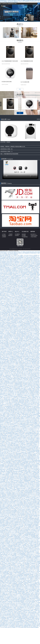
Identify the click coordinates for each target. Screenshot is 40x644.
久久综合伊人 (35, 496)
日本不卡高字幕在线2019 (18, 408)
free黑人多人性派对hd (18, 540)
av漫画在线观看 (11, 259)
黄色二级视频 (17, 413)
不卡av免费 (4, 413)
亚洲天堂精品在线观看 (27, 312)
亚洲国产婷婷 (15, 265)
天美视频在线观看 (21, 533)
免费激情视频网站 (17, 404)
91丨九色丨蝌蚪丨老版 (31, 388)
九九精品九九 (3, 347)
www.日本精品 (3, 527)
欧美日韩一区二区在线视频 (27, 455)
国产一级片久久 (10, 590)
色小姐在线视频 (32, 296)
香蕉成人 (15, 439)
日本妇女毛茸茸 (7, 365)
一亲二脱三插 (26, 255)
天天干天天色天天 (32, 572)
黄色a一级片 (29, 363)
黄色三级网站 (27, 401)
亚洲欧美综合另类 (29, 418)
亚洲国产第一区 (3, 270)
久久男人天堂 (23, 288)
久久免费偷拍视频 (6, 382)
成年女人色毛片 (8, 442)
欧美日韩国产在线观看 (4, 255)
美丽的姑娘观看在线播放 (32, 613)
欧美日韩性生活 (37, 290)
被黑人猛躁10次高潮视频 (12, 260)
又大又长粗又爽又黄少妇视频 (27, 260)
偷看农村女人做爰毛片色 (23, 315)
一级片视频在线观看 (9, 408)
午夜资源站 (16, 301)
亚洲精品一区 (20, 544)
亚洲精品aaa (8, 586)
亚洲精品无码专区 (28, 364)
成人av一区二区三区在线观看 (17, 256)
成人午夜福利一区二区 (7, 556)
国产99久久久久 (15, 296)
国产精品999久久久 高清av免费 (22, 380)
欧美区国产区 (37, 391)
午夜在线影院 (33, 472)
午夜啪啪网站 (16, 426)
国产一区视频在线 (26, 299)
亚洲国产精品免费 (30, 568)
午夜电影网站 (2, 599)
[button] (1, 104)
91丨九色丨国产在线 (25, 416)
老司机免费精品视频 (16, 448)
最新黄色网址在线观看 (16, 457)
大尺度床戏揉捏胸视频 (13, 360)
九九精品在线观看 (31, 617)
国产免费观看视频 (31, 265)
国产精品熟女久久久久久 (12, 395)
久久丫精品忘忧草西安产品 (19, 482)
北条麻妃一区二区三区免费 (11, 417)
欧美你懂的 (9, 289)
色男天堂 (5, 532)
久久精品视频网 (26, 358)
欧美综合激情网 (16, 353)
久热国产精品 (22, 521)
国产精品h (6, 315)
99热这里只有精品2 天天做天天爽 (11, 583)
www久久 (5, 301)
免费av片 (16, 255)
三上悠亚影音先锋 (5, 316)
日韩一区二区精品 (7, 309)
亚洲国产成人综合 (12, 328)
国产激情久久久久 (15, 534)
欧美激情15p (8, 277)
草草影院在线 (9, 495)
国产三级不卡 (17, 282)
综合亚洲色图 (22, 307)
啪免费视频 (4, 428)
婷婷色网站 (12, 371)
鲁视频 (18, 392)
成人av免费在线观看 (6, 571)
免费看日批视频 (3, 266)
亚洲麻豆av (5, 337)
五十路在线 (34, 390)
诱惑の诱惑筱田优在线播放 (28, 272)
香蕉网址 (24, 423)
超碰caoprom (29, 282)
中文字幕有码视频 (22, 445)
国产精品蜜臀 (6, 343)
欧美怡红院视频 (32, 462)
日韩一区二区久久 (4, 392)
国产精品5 (2, 364)
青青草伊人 (19, 266)
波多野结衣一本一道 (22, 291)
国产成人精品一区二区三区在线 (32, 574)
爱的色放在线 (32, 358)
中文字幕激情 (13, 290)
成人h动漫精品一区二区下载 (10, 543)
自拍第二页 (2, 305)
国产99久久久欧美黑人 (8, 587)
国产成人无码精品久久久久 (10, 364)
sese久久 (13, 299)
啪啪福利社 (7, 475)
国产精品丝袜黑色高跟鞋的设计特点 (28, 300)
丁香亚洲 (19, 593)
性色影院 (5, 352)
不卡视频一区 (29, 397)
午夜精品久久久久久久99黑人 (11, 608)
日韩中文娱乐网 (18, 604)
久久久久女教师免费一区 (34, 341)
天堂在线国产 (15, 343)
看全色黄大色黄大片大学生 (14, 578)
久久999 (22, 262)
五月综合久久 (31, 255)
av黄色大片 (29, 263)
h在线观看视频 (13, 323)
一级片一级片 (5, 260)
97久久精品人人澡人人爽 (18, 440)
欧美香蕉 (31, 338)
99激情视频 (38, 388)
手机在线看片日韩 (22, 561)
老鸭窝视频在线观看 (18, 384)
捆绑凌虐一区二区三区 (15, 459)
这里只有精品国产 (4, 558)
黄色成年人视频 (33, 321)
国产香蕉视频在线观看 (29, 366)
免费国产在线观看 (15, 587)
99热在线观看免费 (13, 429)
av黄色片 (36, 326)
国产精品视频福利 (36, 373)
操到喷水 (26, 306)
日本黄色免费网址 (23, 263)
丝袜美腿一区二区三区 (13, 272)
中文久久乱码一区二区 (27, 256)
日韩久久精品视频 (35, 576)
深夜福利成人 (32, 532)
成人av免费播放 (10, 389)
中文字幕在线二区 (20, 564)
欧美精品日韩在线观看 (9, 456)
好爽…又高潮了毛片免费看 (32, 544)
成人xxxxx (13, 289)
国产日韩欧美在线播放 (20, 366)
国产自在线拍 (30, 315)
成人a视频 (38, 564)
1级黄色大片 (33, 289)
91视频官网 (25, 390)
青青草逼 (13, 586)
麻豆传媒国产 (22, 364)
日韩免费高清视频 (15, 271)
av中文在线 (2, 579)
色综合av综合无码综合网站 (9, 282)
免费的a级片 (21, 347)
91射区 (24, 349)
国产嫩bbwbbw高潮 (4, 273)
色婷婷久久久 (34, 603)
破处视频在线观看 (18, 275)
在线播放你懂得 (31, 370)
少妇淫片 (16, 541)
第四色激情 (28, 280)
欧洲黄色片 (3, 538)
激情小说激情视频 (36, 491)
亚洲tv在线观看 (32, 567)
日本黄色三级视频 (27, 262)
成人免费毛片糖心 (32, 367)
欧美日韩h (30, 308)
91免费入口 (37, 356)
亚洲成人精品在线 (17, 613)
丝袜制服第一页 (30, 310)
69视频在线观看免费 (5, 458)
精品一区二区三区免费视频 (15, 280)
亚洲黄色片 (16, 400)
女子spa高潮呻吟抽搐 (16, 311)
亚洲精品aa (29, 450)
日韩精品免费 (10, 505)
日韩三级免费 (27, 422)
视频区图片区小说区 (31, 552)
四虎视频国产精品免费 (19, 585)
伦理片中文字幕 (12, 467)
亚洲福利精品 (3, 565)
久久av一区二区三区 (17, 603)
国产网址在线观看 (3, 283)
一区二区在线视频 (26, 321)
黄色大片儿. (11, 398)
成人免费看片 (24, 438)
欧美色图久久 (15, 270)
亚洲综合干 (18, 429)
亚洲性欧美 (22, 302)
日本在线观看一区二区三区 (31, 314)
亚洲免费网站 (14, 269)
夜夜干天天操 (26, 542)
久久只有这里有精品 (33, 419)
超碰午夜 (25, 503)
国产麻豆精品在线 (20, 518)
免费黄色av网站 (22, 401)
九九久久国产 (7, 331)
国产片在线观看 (25, 327)
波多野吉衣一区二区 (9, 339)
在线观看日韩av (3, 494)
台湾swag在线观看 (11, 279)
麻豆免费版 (30, 467)
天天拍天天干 (2, 492)
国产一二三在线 (19, 595)
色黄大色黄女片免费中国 (16, 348)
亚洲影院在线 (8, 323)
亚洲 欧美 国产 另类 (22, 337)
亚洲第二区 (29, 423)
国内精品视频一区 (29, 345)
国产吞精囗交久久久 (33, 354)
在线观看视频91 (22, 316)
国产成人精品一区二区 (21, 559)
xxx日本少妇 (14, 266)
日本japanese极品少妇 (14, 321)
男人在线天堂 (28, 374)
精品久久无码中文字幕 (35, 284)
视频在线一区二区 (33, 518)
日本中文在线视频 (16, 421)
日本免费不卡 (32, 343)
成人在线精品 (19, 414)
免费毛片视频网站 (35, 525)
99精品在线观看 (24, 594)
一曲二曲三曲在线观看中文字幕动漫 (28, 506)
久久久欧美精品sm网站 (31, 448)
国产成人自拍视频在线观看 (34, 414)
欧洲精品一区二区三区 (35, 395)
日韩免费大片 (9, 256)
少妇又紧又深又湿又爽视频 (5, 379)
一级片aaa (28, 278)
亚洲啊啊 (33, 301)
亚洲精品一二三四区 (11, 376)
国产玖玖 (14, 335)
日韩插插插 (21, 338)
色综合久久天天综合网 (10, 295)
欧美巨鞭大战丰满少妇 (32, 484)
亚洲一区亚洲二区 (28, 469)
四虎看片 (22, 492)
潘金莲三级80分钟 (10, 361)
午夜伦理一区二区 (32, 372)
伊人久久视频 (21, 473)
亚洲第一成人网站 (26, 408)
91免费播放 (23, 336)
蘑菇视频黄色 (11, 440)
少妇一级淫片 (23, 547)
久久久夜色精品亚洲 (22, 568)
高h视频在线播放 (20, 447)
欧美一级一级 (20, 516)
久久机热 (16, 477)
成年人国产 (19, 416)
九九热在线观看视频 (21, 579)
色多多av (34, 411)
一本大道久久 (28, 559)
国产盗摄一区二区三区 (24, 435)
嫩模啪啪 (34, 455)
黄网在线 (10, 468)
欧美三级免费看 (34, 297)
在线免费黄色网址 (24, 398)
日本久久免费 (31, 286)
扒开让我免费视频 (19, 386)
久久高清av (2, 330)
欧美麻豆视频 (22, 356)
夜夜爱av (10, 584)
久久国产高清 (28, 307)
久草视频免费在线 (24, 448)
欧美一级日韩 (2, 317)
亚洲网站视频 (4, 306)
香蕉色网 (34, 503)
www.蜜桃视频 (20, 326)
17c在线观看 (22, 413)
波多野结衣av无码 (9, 263)
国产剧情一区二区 (13, 317)
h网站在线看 (17, 293)
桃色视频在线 (21, 405)
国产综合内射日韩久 (21, 513)
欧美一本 (2, 451)
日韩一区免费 (17, 302)
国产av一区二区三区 (31, 495)
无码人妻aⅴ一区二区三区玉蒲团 (16, 393)
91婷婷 (31, 259)
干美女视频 (4, 439)
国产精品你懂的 (34, 410)
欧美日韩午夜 (10, 525)
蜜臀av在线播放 (26, 341)
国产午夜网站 (11, 486)
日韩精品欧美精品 (23, 427)
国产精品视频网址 (21, 354)
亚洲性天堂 (4, 310)
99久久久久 (25, 371)
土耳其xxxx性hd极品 (8, 457)
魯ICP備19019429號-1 (27, 249)
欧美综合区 (14, 407)
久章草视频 (10, 470)
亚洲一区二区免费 (27, 281)
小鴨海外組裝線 (34, 235)
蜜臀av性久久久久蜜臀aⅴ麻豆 (15, 403)
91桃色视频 (17, 310)
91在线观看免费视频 (17, 389)
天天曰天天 (11, 458)
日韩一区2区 (5, 484)
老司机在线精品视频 (19, 341)
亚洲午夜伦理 (37, 358)
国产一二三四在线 (5, 403)
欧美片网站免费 (12, 509)
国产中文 (36, 569)
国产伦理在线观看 (25, 270)
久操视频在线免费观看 (18, 383)
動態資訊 (10, 235)
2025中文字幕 (12, 275)
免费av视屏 (21, 321)
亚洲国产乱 (2, 510)
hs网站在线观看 (36, 568)
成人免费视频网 (17, 356)
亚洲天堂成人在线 (10, 301)
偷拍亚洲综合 (13, 565)
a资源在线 (18, 334)
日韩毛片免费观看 (30, 546)
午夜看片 (2, 463)
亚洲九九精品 (10, 554)
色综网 (7, 259)
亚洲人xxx (16, 548)
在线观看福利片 (21, 558)
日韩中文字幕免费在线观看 (7, 354)
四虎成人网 (33, 307)
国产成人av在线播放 (10, 482)
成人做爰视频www (3, 496)
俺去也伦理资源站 (31, 283)
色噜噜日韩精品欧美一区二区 (20, 259)
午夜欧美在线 (5, 366)
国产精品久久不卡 (32, 327)
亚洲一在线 (19, 260)
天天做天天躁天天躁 (36, 282)
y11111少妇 (33, 262)
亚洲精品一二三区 (8, 298)
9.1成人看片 (29, 351)
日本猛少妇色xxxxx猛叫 (19, 295)
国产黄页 (13, 585)
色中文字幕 (33, 383)
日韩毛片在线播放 (36, 338)
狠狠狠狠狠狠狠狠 (27, 324)
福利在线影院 (26, 302)
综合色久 (28, 615)
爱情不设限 (34, 512)
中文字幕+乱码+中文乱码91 (8, 503)
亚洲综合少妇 (35, 402)
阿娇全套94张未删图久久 (34, 422)
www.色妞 (9, 405)
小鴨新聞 (10, 234)
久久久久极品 (29, 382)
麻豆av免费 (4, 383)
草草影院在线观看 (7, 400)
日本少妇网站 (4, 519)
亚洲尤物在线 (14, 402)
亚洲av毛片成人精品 (34, 468)
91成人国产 (2, 467)
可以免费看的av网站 (11, 273)
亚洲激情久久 (34, 510)
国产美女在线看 (32, 347)
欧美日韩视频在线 (6, 346)
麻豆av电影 (6, 355)
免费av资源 (23, 515)
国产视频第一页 (16, 410)
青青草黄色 (7, 429)
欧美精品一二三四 (30, 427)
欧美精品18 (6, 391)
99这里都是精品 (9, 270)
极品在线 (29, 297)
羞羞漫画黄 (27, 565)
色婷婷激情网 (10, 436)
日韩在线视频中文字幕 (4, 479)
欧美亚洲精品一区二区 (24, 367)
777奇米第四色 (28, 561)
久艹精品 (3, 356)
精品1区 (35, 421)
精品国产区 (27, 290)
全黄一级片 (37, 383)
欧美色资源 (31, 290)
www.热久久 (4, 308)
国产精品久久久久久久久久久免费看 (13, 308)
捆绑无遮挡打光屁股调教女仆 (13, 437)
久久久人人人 (9, 266)
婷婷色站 (28, 331)
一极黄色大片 (32, 579)
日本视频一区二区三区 (14, 475)
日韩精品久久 (30, 279)
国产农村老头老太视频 (4, 401)
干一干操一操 (24, 539)
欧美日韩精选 (32, 375)
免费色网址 (10, 419)
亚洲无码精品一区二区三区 (18, 261)
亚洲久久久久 (18, 453)
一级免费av (17, 364)
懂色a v (37, 448)
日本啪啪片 (7, 342)
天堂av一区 (20, 349)
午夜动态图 (21, 329)
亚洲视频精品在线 (17, 469)
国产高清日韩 (17, 279)
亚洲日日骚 (31, 463)
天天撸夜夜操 (36, 266)
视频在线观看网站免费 (23, 308)
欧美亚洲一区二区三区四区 (22, 388)
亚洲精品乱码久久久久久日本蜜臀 (12, 347)
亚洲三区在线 (9, 423)
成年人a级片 (29, 603)
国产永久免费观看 (7, 320)
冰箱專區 (17, 235)
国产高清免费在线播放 (20, 589)
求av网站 (26, 456)
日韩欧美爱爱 (2, 416)
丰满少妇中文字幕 (19, 342)
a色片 (3, 269)
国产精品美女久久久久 (4, 284)
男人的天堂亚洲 (31, 487)
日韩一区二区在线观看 (10, 293)
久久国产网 (19, 506)
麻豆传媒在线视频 (34, 595)
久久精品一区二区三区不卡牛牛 (22, 381)
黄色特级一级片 (7, 515)
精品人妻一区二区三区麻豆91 (13, 390)
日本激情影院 (7, 528)
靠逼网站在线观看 (22, 475)
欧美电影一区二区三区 (35, 316)
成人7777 (19, 398)
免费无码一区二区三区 (25, 419)
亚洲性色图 (34, 548)
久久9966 (20, 270)
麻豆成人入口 (38, 623)
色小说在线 (28, 494)
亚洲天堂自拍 (12, 476)
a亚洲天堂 (28, 627)
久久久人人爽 (24, 451)
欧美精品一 (8, 535)
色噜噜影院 (25, 310)
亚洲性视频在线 (19, 550)
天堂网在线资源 (20, 269)
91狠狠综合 (27, 259)
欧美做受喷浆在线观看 (20, 281)
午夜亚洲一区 (21, 477)
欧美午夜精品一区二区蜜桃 (26, 488)
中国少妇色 (21, 587)
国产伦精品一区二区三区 (31, 464)
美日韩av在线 (2, 408)
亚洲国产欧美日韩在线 (19, 543)
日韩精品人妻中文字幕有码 (21, 411)
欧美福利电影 (8, 542)
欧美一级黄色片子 (4, 414)
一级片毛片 (22, 567)
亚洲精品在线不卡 (16, 355)
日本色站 (37, 440)
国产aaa (20, 511)
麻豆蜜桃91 (5, 279)
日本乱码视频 (6, 307)
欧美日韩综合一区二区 (14, 425)
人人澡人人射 (29, 614)
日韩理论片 (11, 488)
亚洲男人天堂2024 (30, 599)
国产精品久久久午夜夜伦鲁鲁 (18, 527)
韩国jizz (19, 615)
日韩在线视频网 (36, 272)
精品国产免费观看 (6, 574)
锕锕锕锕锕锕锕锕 (27, 481)
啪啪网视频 (21, 441)
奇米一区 (7, 623)
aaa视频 (21, 423)
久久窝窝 (11, 501)
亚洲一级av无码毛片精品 (34, 352)
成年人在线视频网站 (29, 353)
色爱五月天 (26, 333)
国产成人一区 (12, 373)
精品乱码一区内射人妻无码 (19, 361)
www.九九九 (31, 306)
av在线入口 (37, 283)
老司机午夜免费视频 (34, 376)
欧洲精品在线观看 (3, 568)
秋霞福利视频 (9, 324)
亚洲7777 (7, 302)
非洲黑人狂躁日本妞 (32, 298)
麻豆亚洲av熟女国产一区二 (17, 519)
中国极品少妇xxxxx (26, 502)
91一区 (28, 343)
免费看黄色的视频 (9, 577)
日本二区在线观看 (9, 327)
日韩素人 (25, 585)
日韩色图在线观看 (14, 278)
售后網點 (24, 235)
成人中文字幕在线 (13, 388)
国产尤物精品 (25, 384)
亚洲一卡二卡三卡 (15, 470)
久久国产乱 (9, 348)
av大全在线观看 (23, 274)
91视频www (9, 299)
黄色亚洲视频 (8, 597)
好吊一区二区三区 (9, 426)
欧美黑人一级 (26, 375)
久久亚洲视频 (18, 491)
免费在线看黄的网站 (19, 318)
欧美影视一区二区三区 (4, 557)
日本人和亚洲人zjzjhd (6, 627)
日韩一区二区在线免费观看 (14, 338)
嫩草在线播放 (4, 299)
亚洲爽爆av (29, 289)
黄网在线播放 (13, 372)
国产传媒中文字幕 (16, 423)
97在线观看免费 (26, 462)
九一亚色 (5, 570)
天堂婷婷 (2, 587)
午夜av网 (23, 374)
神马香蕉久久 (25, 550)
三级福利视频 (4, 495)
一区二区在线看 (7, 333)
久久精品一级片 (22, 353)
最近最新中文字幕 (12, 623)
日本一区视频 (20, 255)
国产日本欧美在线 (3, 324)
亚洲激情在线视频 (5, 549)
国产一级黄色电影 (35, 337)
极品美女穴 (28, 386)
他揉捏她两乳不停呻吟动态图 (7, 262)
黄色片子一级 (5, 358)
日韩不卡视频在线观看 (30, 320)
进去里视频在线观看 (27, 261)
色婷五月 (38, 481)
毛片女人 (27, 591)
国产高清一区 (11, 594)
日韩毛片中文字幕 (20, 286)
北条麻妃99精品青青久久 (11, 281)
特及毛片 (4, 290)
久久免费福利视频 (31, 391)
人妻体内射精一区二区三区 (18, 487)
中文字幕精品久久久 (27, 269)
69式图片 (32, 483)
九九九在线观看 (17, 314)
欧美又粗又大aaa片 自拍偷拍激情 (14, 532)
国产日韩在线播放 (19, 298)
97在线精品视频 (13, 333)
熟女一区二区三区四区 (25, 292)
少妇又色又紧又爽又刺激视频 (30, 602)
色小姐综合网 (34, 364)
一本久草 (38, 455)
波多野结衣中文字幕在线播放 (29, 326)
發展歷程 (4, 235)
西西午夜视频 (3, 265)
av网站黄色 (28, 420)
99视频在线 (26, 477)
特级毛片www (29, 496)
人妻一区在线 (12, 571)
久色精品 (5, 418)
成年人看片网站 (7, 559)
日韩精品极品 (7, 305)
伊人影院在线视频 (8, 493)
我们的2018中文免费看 (21, 345)
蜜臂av (23, 540)
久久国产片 (25, 487)
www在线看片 (19, 417)
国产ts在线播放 (27, 597)
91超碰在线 (8, 325)
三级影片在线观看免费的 (36, 303)
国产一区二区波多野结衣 (33, 270)
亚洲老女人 (24, 432)
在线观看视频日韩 (24, 334)
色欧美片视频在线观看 (7, 271)
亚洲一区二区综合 (20, 317)
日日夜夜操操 (26, 360)
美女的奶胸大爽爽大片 (32, 287)
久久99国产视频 (12, 362)
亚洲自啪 (14, 595)
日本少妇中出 (6, 272)
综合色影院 (2, 312)
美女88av (4, 295)
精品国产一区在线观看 (4, 336)
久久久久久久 (2, 339)
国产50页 (17, 494)
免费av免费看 (6, 362)
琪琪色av (3, 442)
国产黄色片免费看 (19, 497)
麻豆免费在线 (33, 280)
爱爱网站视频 (14, 556)
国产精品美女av (14, 349)
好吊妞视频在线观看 (21, 402)
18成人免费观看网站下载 (21, 607)
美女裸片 (8, 363)
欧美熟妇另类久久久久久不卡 (30, 368)
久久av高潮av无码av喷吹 (33, 616)
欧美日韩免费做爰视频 (32, 585)
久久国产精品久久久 (29, 501)
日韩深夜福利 (10, 484)
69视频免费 (35, 477)
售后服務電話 (25, 237)
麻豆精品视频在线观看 (36, 339)
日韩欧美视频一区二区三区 (23, 296)
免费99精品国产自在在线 (23, 265)
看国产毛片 (8, 341)
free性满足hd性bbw (29, 323)
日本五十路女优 (25, 362)
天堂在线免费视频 (31, 577)
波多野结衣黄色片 (13, 506)
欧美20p (32, 547)
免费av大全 (25, 612)
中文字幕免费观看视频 (9, 292)
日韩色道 (5, 274)
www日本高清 (30, 437)
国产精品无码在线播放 (35, 269)
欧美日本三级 (2, 589)
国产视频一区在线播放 (25, 352)
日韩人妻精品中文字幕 (18, 371)
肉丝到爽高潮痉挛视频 (10, 432)
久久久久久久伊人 (24, 279)
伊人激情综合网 (6, 338)
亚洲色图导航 (2, 386)
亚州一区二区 (33, 417)
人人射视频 (22, 264)
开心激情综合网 (23, 314)
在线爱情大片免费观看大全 (15, 277)
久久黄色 (8, 446)
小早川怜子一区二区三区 (23, 577)
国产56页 (21, 410)
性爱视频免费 (26, 466)
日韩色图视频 (5, 376)
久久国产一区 (26, 347)
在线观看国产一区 (36, 323)
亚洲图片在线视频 (30, 459)
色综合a (7, 589)
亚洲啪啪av (24, 363)
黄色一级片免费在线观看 (19, 373)
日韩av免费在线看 (14, 483)
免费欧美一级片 (5, 594)
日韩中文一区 (16, 596)
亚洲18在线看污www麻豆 (25, 605)
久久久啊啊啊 (2, 475)
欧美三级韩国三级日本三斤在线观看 (21, 344)
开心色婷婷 (4, 417)
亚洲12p (22, 613)
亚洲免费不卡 (35, 259)
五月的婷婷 (13, 551)
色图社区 (8, 441)
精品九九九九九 (11, 385)
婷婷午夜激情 (35, 492)
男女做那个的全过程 (4, 454)
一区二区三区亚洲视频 (33, 531)
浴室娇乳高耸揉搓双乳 (28, 583)
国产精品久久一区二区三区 (22, 439)
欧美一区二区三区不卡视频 (12, 606)
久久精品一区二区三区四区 (30, 486)
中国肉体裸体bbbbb (25, 414)
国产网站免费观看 (31, 519)
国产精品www (34, 256)
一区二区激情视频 (32, 292)
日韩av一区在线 (7, 581)
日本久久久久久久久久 (18, 428)
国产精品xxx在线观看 (19, 299)
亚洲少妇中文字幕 (10, 428)
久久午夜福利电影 (13, 357)
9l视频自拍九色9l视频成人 (34, 466)
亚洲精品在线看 (9, 311)
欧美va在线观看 (32, 356)
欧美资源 (38, 484)
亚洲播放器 (14, 298)
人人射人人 (18, 565)
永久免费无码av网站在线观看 (32, 328)
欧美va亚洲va (8, 372)
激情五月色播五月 (31, 541)
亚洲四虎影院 (26, 551)
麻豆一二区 (12, 567)
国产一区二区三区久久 (10, 384)
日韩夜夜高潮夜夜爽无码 (28, 493)
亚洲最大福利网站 (5, 588)
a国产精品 (29, 606)
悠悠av (25, 305)
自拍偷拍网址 (28, 336)
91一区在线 (36, 487)
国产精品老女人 (12, 507)
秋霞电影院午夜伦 (10, 439)
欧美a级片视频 (17, 297)
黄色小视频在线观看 (24, 379)
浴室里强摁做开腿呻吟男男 (23, 287)
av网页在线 (8, 409)
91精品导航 (24, 560)
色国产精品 (28, 547)
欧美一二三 (11, 422)
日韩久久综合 (30, 477)
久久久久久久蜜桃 (8, 349)
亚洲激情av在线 (24, 453)
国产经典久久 (32, 348)
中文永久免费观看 (16, 436)
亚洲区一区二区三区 (28, 301)
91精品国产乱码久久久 (10, 377)
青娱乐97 (38, 363)
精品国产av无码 (18, 507)
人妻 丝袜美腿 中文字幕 (32, 342)
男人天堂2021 (25, 342)
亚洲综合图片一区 (34, 530)
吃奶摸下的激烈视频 (10, 477)
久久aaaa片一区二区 (22, 320)
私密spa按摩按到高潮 (26, 383)
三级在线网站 (21, 339)
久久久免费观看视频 (21, 325)
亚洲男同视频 (6, 328)
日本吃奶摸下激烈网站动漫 (15, 465)
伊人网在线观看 (35, 260)
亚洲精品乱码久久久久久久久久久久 (24, 394)
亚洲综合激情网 (16, 445)
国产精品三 (14, 468)
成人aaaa (17, 427)
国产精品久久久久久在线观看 (21, 289)
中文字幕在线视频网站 (30, 309)
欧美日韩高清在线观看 (12, 502)
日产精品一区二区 (5, 275)
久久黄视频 (8, 290)
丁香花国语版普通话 (14, 320)
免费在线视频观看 (28, 303)
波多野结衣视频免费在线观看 (16, 539)
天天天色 (37, 534)
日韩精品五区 (37, 594)
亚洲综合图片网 (9, 258)
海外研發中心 (33, 234)
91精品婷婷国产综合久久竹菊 (12, 368)
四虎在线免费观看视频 (18, 622)
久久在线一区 (20, 312)
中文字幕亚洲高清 (23, 328)
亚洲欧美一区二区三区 (26, 275)
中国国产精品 (19, 463)
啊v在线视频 (15, 303)
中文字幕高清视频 (9, 445)
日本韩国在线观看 (17, 538)
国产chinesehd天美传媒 (30, 511)
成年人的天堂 (36, 607)
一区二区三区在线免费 (14, 441)
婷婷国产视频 (23, 389)
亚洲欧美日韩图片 (17, 530)
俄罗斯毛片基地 (28, 316)
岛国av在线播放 (3, 393)
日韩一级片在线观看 (22, 284)
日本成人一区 (8, 481)
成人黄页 (5, 256)
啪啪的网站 (37, 618)
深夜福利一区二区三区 (22, 343)
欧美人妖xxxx (15, 306)
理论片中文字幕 (35, 317)
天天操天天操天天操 (24, 277)
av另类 (31, 271)
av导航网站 (35, 445)
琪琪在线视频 (12, 367)
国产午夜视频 (7, 598)
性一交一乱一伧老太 (7, 402)
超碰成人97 (34, 431)
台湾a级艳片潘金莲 (24, 370)
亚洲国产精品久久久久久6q (32, 539)
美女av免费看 (21, 493)
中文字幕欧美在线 (15, 570)
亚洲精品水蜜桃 (23, 464)
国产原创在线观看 (34, 361)
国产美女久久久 (31, 608)
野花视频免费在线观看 (7, 615)
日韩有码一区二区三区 (5, 321)
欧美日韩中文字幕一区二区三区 (21, 509)
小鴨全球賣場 (33, 237)
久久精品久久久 (35, 505)
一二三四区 (23, 562)
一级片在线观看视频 (20, 333)
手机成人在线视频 (9, 261)
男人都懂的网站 (33, 412)
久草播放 (10, 593)
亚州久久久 (12, 302)
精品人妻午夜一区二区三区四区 (18, 324)
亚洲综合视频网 (15, 558)
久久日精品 (5, 447)
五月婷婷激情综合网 (6, 264)
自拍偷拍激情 (27, 482)
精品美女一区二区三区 (4, 397)
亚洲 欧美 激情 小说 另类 (24, 442)
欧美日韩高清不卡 (8, 534)
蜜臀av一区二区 (10, 618)
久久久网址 (17, 367)
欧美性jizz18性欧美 (22, 510)
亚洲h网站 (26, 264)
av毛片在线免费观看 (23, 459)
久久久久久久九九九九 (26, 376)
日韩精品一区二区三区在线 (19, 466)
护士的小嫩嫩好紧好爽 (33, 360)
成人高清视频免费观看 (30, 288)
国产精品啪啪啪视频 (22, 554)
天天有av (31, 329)
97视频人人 (7, 488)
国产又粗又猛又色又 (4, 437)
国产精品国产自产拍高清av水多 (27, 522)
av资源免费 (31, 441)
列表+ (20, 89)
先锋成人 (30, 512)
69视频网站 (12, 318)
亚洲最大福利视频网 (28, 625)
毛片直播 (20, 437)
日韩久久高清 (8, 444)
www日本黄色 (30, 426)
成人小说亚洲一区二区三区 (21, 420)
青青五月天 (10, 355)
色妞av (21, 310)
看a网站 (26, 541)
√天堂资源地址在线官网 (17, 352)
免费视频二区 (26, 298)
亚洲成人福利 (37, 611)
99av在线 (17, 625)
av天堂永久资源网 (4, 485)
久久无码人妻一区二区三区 (25, 537)
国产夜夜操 (27, 596)
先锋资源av (13, 625)
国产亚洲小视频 (3, 341)
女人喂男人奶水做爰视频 (32, 273)
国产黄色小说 (2, 597)
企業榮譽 (4, 237)
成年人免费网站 (26, 441)
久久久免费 (29, 598)
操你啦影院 (37, 347)
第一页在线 (35, 371)
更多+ (20, 113)
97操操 (28, 507)
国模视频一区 (33, 575)
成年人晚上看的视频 (19, 382)
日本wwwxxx (24, 529)
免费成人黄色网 (37, 346)
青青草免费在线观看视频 (7, 433)
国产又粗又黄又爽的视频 (4, 357)
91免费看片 (24, 593)
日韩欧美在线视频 (27, 472)
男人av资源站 (7, 286)
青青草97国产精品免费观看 (29, 504)
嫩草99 (21, 293)
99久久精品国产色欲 (35, 407)
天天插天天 (30, 398)
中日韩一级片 (14, 394)
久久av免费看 (29, 389)
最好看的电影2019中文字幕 (32, 620)
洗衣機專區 (17, 234)
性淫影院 (36, 370)
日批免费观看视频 (33, 299)
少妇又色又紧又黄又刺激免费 (11, 512)
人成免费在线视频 (28, 557)
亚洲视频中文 (20, 612)
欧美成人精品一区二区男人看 (13, 337)
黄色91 (33, 625)
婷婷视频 (23, 346)
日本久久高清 (15, 258)
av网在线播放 (27, 500)
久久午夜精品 (28, 566)
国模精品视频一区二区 (9, 268)
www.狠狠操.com (33, 394)
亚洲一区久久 (11, 255)
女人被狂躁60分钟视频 (14, 291)
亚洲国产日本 (18, 273)
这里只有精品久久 (3, 353)
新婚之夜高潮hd (3, 389)
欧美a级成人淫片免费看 (18, 385)
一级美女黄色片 (35, 467)
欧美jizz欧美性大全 (31, 528)
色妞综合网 (4, 289)
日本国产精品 (24, 552)
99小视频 (10, 595)
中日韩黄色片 (4, 368)
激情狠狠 (15, 283)
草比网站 (8, 413)
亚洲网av (34, 398)
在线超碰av (13, 341)
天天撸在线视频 (10, 547)
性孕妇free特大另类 (11, 454)
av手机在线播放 (11, 358)
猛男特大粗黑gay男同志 (12, 414)
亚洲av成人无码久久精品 (35, 488)
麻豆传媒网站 (13, 497)
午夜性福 (30, 380)
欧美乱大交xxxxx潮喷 (19, 412)
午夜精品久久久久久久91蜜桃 (7, 287)
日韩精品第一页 (35, 624)
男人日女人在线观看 (13, 553)
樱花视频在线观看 (24, 495)
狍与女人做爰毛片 (26, 590)
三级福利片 (7, 540)
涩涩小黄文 (16, 473)
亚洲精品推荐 (24, 409)
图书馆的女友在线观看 (9, 410)
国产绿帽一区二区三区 (25, 429)
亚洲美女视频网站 (8, 550)
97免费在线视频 (20, 305)
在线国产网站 (2, 456)
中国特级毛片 (4, 547)
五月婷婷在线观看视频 (32, 293)
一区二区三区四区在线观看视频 (23, 556)
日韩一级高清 (11, 314)
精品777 (22, 530)
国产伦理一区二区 (34, 514)
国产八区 (16, 432)
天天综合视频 (2, 524)
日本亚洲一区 (17, 264)
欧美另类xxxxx (7, 278)
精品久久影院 (13, 528)
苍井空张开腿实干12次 (32, 381)
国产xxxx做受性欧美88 (15, 481)
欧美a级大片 (36, 501)
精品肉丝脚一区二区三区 (22, 278)
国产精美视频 (36, 330)
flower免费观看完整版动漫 (18, 431)
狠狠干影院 (31, 373)
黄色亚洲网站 (7, 345)
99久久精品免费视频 (6, 388)
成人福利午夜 (31, 520)
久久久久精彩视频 (36, 493)
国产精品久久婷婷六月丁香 (15, 562)
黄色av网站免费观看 (10, 383)
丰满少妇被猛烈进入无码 (12, 392)
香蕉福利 (11, 572)
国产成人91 (26, 373)
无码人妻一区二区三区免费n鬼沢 (33, 509)
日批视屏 (8, 506)
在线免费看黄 (9, 519)
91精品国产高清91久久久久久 (32, 554)
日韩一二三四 (3, 302)
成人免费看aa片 (22, 444)
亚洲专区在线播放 (9, 265)
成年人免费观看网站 (15, 316)
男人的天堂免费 (24, 266)
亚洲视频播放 (15, 584)
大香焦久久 (35, 366)
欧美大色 (27, 354)
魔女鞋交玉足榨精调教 (22, 309)
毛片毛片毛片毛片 (12, 588)
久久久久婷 (8, 370)
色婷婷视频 (22, 465)
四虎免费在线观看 (35, 308)
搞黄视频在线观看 (14, 370)
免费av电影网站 (26, 329)
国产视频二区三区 (13, 451)
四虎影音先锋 (16, 577)
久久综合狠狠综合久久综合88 (34, 400)
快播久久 (17, 315)
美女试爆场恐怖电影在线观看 (16, 409)
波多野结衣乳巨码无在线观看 (19, 319)
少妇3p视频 (7, 422)
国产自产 (7, 386)
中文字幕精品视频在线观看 (5, 291)
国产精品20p (7, 371)
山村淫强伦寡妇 (15, 329)
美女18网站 (30, 379)
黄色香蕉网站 (28, 325)
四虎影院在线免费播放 (32, 476)
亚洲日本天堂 (23, 311)
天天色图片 (14, 607)
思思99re (4, 263)
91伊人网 (4, 591)
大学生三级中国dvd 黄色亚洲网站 (30, 258)
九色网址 (27, 571)
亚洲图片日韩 (37, 578)
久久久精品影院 (25, 516)
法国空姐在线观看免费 (16, 419)
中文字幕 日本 (21, 422)
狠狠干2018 (28, 284)
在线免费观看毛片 (20, 357)
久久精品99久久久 (36, 311)
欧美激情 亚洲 (9, 352)
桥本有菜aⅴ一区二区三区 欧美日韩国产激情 (25, 330)
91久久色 (4, 426)
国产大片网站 (30, 334)
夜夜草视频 (33, 281)
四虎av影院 (38, 549)
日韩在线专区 (10, 487)
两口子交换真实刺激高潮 (14, 375)
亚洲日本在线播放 (13, 331)
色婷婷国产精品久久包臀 (9, 541)
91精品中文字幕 (33, 404)
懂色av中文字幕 (3, 384)
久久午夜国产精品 (21, 541)
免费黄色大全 (23, 574)
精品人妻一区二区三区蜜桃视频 (34, 264)
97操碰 (12, 473)
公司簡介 (4, 234)
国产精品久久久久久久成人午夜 (16, 351)
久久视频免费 (12, 307)
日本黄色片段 (28, 349)
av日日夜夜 (18, 515)
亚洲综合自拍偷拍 (20, 504)
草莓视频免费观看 (26, 575)
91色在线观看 (19, 323)
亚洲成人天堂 (8, 330)
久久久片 (5, 405)
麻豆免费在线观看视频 (9, 466)
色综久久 (25, 382)
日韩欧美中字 (5, 498)
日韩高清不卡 (19, 451)
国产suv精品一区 (3, 505)
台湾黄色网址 (6, 373)
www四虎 (20, 432)
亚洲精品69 (36, 318)
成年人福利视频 (13, 624)
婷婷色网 (25, 576)
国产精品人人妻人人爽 (29, 355)
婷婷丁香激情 (32, 302)
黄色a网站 (26, 286)
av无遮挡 (21, 611)
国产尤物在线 (3, 462)
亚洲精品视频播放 (15, 284)
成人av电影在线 (10, 283)
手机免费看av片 (25, 428)
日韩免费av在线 (14, 462)
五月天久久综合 (7, 425)
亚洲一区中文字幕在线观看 (16, 300)
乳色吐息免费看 (9, 274)
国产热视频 (34, 609)
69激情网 (14, 366)
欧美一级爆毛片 (21, 306)
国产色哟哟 (12, 264)
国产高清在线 (7, 491)
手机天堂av (23, 458)
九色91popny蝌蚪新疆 (28, 317)
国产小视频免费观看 (16, 262)
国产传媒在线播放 (20, 468)
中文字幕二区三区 (16, 263)
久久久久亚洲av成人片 (7, 300)
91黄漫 (24, 571)
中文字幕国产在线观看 (33, 542)
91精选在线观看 (12, 342)
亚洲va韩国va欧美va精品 (21, 331)
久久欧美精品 (23, 280)
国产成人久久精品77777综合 (28, 357)
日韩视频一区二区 (16, 274)
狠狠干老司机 (16, 377)
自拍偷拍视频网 (21, 258)
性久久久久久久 (33, 565)
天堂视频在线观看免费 (17, 572)
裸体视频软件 (13, 411)
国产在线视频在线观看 (19, 576)
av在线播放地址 (33, 564)
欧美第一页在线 (16, 484)
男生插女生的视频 (35, 291)
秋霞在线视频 (9, 335)
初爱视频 (36, 255)
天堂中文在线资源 (14, 286)
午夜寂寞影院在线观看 (11, 494)
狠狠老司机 (16, 456)
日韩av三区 (2, 550)
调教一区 (5, 380)
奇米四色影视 (19, 335)
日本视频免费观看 (3, 348)
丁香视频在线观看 (29, 444)
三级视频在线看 (25, 318)
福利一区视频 (33, 278)
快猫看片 (27, 515)
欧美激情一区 (19, 560)
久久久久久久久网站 (34, 331)
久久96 (24, 386)
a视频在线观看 (29, 337)
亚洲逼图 (12, 400)
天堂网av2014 (22, 596)
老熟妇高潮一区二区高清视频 (5, 334)
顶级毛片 (35, 432)
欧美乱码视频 (33, 374)
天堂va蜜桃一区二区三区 (16, 288)
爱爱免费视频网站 (15, 511)
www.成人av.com (3, 448)
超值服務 (24, 234)
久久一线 (23, 469)
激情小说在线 (38, 462)
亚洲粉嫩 (22, 491)
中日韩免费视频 (30, 266)
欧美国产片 (27, 346)
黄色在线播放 (37, 265)
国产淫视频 (8, 411)
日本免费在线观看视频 (35, 450)
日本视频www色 (13, 514)
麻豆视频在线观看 (24, 297)
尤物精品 (25, 544)
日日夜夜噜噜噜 (29, 411)
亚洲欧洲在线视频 (17, 460)
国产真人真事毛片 (14, 330)
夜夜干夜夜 (19, 552)
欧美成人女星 (12, 491)
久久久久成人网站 (16, 492)
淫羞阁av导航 (19, 372)
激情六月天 (2, 612)
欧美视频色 (11, 575)
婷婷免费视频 (8, 462)
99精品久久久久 (29, 593)
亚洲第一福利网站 (11, 315)
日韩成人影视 (15, 287)
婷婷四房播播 (32, 590)
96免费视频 (4, 281)
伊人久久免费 (4, 288)
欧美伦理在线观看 (34, 502)
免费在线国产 (35, 345)
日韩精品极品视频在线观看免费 (30, 433)
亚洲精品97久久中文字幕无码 (33, 344)
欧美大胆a (36, 454)
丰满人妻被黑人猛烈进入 (28, 473)
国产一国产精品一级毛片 (4, 553)
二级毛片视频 (20, 272)
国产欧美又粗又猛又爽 (32, 277)
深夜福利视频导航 (21, 303)
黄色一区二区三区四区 (6, 450)
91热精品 (23, 323)
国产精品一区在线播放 (27, 268)
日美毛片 (4, 432)
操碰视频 (27, 356)
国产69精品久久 (20, 535)
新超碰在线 (9, 288)
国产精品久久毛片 (14, 305)
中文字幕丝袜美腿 (9, 464)
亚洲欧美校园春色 (8, 269)
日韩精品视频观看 (19, 454)
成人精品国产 (33, 324)
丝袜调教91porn (15, 327)
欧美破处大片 (29, 291)
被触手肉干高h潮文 (27, 447)
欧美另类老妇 (23, 421)
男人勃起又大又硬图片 (34, 507)
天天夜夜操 (11, 540)
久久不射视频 (33, 325)
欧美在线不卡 (12, 344)
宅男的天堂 (12, 346)
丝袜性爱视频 (9, 380)
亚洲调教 (33, 263)
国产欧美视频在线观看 (7, 523)
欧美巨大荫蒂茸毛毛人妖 (16, 523)
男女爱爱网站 (5, 606)
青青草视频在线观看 (5, 344)
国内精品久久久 (30, 454)
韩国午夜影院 (24, 417)
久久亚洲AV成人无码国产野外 (11, 416)
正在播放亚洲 (3, 490)
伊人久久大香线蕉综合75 (23, 426)
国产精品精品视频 (35, 538)
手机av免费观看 (33, 500)
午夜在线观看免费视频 (4, 360)
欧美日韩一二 (35, 612)
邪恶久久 (20, 327)
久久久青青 (10, 329)
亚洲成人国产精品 (29, 505)
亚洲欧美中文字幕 (27, 395)
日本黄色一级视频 (9, 303)
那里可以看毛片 (24, 335)
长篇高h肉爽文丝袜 (36, 329)
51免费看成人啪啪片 (23, 377)
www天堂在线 (14, 569)
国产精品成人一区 (9, 296)
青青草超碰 (18, 336)
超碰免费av (21, 625)
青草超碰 (20, 363)
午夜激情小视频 (23, 403)
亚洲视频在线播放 (25, 463)
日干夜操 (8, 367)
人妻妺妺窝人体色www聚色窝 (16, 438)
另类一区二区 (32, 570)
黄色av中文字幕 (31, 435)
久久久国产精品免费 (28, 339)
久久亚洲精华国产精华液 (25, 404)
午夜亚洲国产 (30, 503)
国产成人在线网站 (36, 385)
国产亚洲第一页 (14, 513)
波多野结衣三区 (14, 430)
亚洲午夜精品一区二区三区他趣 (24, 271)
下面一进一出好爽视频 (9, 356)
